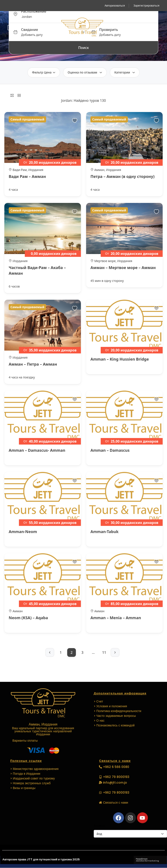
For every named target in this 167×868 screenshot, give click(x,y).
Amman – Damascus (110, 450)
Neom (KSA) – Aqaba (28, 618)
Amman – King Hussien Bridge (120, 359)
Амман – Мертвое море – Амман (123, 268)
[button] (153, 28)
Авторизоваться (115, 6)
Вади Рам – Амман (27, 176)
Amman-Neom (23, 532)
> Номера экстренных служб (30, 783)
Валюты (99, 825)
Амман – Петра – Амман (33, 364)
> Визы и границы (23, 788)
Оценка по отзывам (85, 72)
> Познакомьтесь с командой (114, 725)
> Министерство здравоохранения (34, 769)
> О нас (99, 721)
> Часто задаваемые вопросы (115, 716)
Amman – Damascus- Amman (37, 450)
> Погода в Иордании (25, 774)
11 (104, 652)
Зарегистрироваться (146, 6)
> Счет (98, 701)
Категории (125, 72)
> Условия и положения (110, 706)
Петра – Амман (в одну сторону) (123, 176)
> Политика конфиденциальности (118, 711)
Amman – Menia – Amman (116, 618)
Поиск (84, 48)
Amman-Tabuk (104, 532)
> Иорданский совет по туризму (33, 778)
